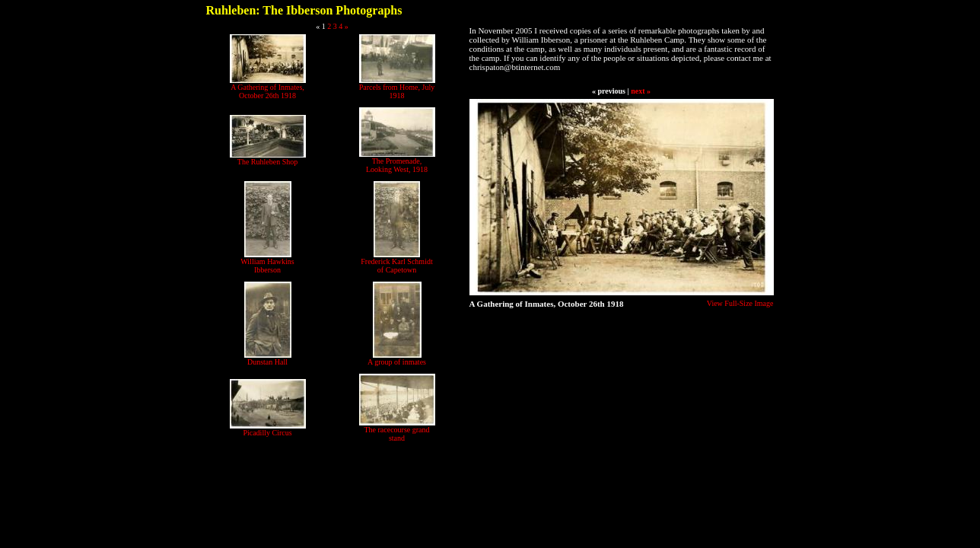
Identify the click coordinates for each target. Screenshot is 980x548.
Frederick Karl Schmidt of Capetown (396, 266)
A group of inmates (397, 362)
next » (641, 91)
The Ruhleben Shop (267, 162)
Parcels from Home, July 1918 (397, 91)
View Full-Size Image (740, 303)
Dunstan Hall (267, 362)
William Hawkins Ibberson (267, 266)
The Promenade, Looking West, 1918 (397, 165)
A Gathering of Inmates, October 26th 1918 (267, 91)
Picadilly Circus (267, 433)
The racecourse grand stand (396, 434)
